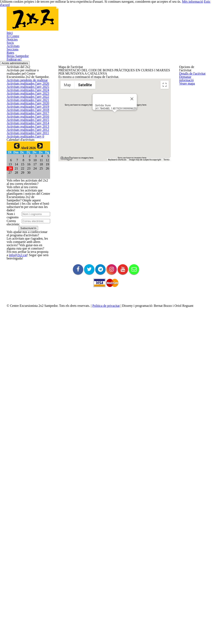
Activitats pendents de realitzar (26, 147)
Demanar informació (192, 84)
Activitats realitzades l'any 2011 (26, 305)
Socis (10, 66)
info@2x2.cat (14, 565)
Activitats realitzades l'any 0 (23, 315)
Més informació (182, 3)
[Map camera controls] (165, 206)
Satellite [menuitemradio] (85, 153)
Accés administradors (18, 107)
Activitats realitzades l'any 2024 (26, 176)
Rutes (10, 87)
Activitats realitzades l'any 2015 (26, 265)
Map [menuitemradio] (68, 153)
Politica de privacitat (102, 640)
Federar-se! (14, 100)
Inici (9, 46)
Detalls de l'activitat (191, 75)
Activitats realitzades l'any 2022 (26, 196)
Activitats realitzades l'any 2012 (26, 295)
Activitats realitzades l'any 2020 (26, 216)
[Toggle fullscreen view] (165, 153)
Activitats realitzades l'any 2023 (26, 186)
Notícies (12, 59)
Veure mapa (187, 94)
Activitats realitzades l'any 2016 (26, 255)
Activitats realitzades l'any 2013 (26, 285)
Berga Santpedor (17, 93)
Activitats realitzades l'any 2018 (26, 236)
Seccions (12, 80)
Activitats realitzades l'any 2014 (26, 275)
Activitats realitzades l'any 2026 (26, 157)
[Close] (132, 167)
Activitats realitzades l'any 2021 (26, 206)
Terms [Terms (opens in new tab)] (167, 228)
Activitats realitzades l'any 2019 (26, 226)
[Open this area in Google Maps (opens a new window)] (66, 227)
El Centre (12, 53)
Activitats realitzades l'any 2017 (26, 246)
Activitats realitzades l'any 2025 (26, 167)
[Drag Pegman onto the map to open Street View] (165, 221)
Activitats (12, 73)
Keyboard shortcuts (117, 228)
